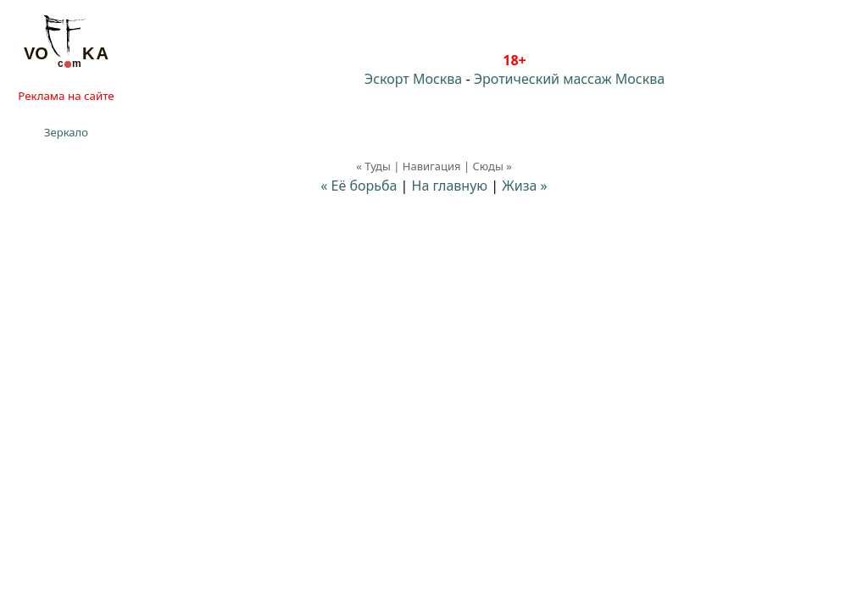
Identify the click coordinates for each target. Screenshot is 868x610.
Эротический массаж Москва (569, 79)
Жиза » (524, 186)
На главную (450, 186)
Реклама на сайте (66, 96)
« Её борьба (359, 186)
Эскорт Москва (413, 79)
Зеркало (66, 132)
